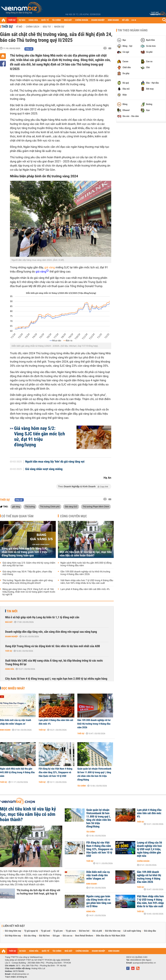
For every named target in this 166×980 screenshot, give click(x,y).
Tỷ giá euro (71, 931)
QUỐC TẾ (45, 20)
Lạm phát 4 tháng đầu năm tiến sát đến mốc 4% (85, 589)
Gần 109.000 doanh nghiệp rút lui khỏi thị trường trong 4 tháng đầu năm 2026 (85, 573)
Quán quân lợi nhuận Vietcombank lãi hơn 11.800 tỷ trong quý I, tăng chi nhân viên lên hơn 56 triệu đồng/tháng (94, 774)
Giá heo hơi (84, 931)
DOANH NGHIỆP (98, 20)
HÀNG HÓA (33, 20)
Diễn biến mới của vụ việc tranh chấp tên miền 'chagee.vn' (16, 722)
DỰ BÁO (22, 20)
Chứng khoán (143, 861)
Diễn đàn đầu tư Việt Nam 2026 (111, 936)
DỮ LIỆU (125, 20)
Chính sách (32, 27)
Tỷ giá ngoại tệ (31, 931)
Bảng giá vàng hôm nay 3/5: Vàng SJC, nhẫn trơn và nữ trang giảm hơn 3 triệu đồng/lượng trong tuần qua (25, 552)
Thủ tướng (30, 507)
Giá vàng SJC (71, 507)
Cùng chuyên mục (74, 516)
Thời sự (7, 27)
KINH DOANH (113, 20)
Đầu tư (47, 27)
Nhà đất (9, 622)
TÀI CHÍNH (56, 20)
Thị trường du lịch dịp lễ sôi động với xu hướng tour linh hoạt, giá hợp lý (38, 892)
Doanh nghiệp (11, 637)
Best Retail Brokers (84, 936)
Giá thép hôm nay (13, 936)
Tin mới (12, 611)
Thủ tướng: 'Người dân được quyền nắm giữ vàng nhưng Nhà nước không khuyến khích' (28, 582)
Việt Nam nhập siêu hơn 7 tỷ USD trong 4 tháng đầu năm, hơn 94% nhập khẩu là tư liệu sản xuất (87, 582)
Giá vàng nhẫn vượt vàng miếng (44, 469)
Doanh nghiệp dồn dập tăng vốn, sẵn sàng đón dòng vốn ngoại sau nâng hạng (51, 632)
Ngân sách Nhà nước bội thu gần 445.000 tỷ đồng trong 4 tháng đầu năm (86, 564)
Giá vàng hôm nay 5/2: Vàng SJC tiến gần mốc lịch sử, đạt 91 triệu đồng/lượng (40, 437)
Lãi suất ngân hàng (132, 931)
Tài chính (82, 786)
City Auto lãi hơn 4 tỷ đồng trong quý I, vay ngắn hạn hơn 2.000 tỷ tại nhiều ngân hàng (56, 679)
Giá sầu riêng (30, 936)
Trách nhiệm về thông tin (16, 977)
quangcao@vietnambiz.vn (144, 963)
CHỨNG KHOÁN (82, 20)
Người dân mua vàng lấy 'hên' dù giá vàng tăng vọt (55, 462)
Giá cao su (68, 936)
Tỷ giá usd (46, 931)
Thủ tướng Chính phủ (50, 507)
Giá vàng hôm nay (13, 931)
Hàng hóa (10, 669)
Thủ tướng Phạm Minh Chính (96, 507)
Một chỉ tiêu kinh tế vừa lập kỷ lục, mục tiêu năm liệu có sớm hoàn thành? (86, 554)
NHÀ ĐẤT (68, 20)
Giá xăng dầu (150, 931)
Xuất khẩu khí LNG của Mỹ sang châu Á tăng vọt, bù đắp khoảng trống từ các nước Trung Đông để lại (54, 662)
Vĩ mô (19, 27)
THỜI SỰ (12, 20)
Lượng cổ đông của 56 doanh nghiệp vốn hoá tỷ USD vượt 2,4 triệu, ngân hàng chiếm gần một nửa (149, 849)
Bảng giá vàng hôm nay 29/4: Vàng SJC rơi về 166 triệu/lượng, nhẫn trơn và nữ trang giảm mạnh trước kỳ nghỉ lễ (29, 592)
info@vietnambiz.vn (20, 974)
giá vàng (50, 268)
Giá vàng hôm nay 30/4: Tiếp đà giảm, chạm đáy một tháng (27, 573)
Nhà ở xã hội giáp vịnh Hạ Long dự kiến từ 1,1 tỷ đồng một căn (42, 617)
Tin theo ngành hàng (133, 30)
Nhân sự (59, 27)
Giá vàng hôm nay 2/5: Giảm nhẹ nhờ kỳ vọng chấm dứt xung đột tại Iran (29, 564)
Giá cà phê (97, 931)
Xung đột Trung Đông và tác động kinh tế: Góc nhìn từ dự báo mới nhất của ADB (53, 646)
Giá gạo (56, 936)
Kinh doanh (5, 730)
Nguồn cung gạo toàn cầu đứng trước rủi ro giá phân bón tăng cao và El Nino (99, 901)
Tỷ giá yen (58, 931)
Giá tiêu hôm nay (113, 931)
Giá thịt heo (44, 936)
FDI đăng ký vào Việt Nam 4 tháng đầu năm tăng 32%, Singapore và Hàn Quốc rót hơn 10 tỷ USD (56, 772)
